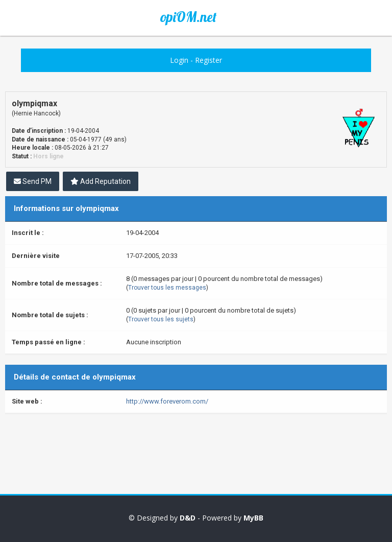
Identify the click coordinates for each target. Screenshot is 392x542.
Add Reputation (101, 181)
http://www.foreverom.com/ (167, 401)
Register (209, 60)
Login (179, 60)
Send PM (33, 181)
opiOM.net (188, 17)
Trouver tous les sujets (161, 319)
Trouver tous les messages (167, 288)
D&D (188, 518)
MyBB (253, 518)
